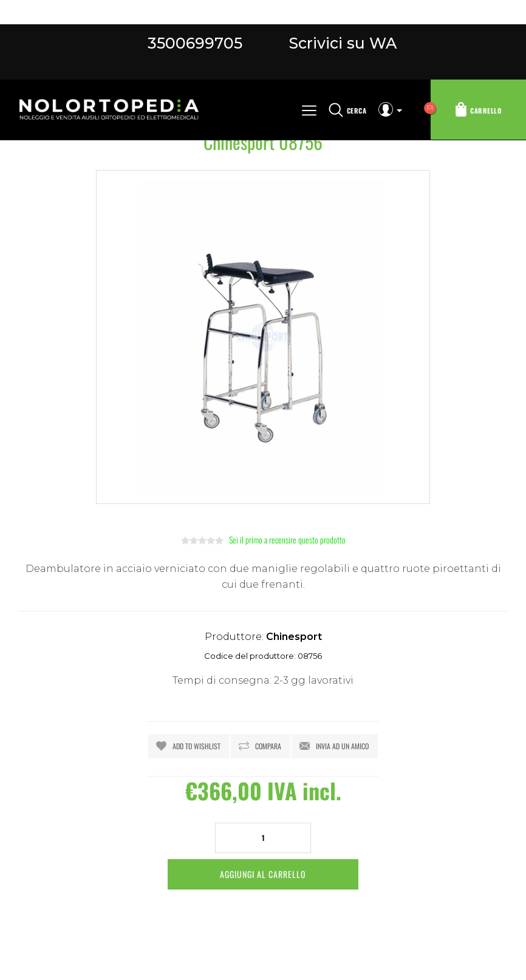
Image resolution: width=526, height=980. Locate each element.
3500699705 (195, 43)
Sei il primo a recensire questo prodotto (287, 539)
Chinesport (294, 637)
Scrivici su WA (341, 43)
